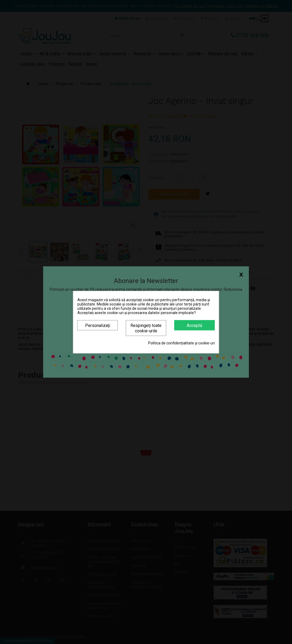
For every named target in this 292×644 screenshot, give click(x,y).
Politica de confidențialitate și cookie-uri (181, 343)
